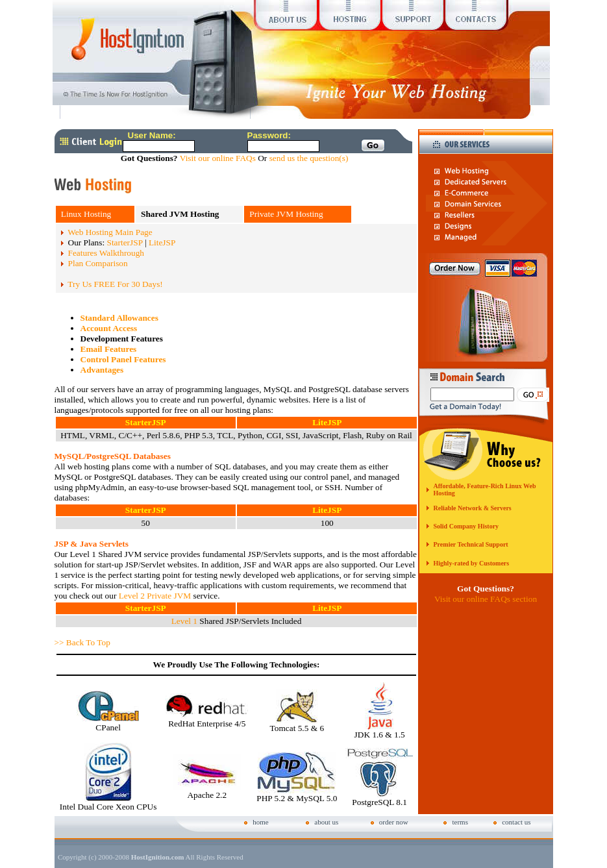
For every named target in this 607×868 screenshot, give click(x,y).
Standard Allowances (119, 318)
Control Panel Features (123, 359)
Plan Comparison (98, 263)
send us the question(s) (309, 158)
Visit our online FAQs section (486, 599)
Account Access (109, 328)
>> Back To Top (82, 642)
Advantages (102, 370)
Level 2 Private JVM (155, 596)
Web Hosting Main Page (110, 232)
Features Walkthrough (106, 253)
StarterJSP (125, 242)
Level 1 (184, 621)
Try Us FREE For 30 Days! (115, 284)
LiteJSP (162, 242)
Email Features (109, 349)
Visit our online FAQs (218, 158)
